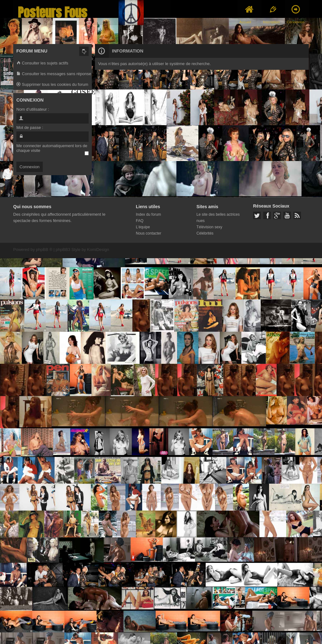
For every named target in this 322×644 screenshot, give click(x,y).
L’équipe (143, 227)
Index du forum (148, 214)
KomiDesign (98, 250)
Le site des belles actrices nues (218, 218)
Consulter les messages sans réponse (54, 74)
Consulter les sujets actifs (42, 63)
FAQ (140, 221)
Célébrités (205, 233)
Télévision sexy (209, 227)
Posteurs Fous (53, 12)
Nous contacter (149, 233)
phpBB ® (44, 250)
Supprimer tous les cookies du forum (52, 85)
